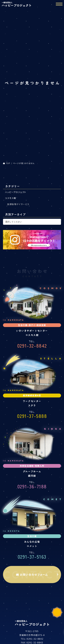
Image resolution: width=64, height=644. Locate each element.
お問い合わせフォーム (32, 575)
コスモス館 (11, 198)
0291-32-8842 (32, 345)
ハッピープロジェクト (16, 192)
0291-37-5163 (32, 556)
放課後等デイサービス (18, 204)
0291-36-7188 (32, 485)
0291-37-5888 (32, 415)
